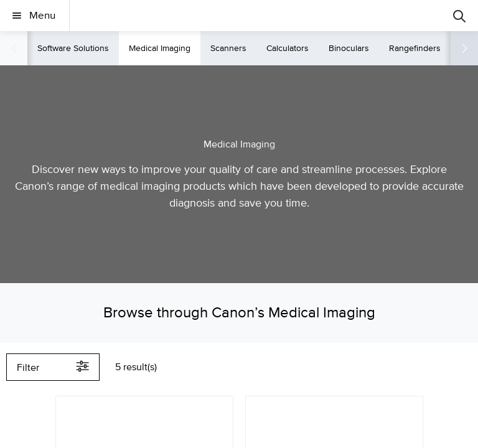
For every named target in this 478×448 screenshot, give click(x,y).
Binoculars (349, 48)
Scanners (228, 48)
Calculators (288, 48)
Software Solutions (73, 48)
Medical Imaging (160, 48)
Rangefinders (415, 48)
